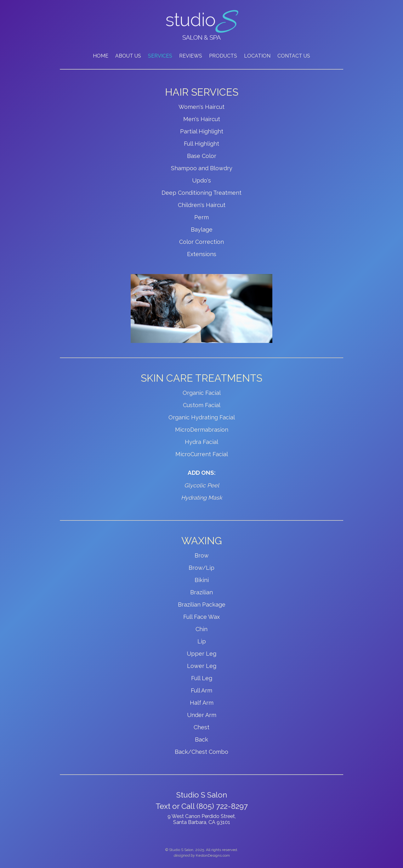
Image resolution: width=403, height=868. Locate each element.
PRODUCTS (223, 56)
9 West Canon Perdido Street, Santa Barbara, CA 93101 (202, 819)
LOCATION (257, 56)
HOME (101, 56)
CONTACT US (294, 56)
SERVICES (160, 56)
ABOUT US (128, 56)
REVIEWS (191, 56)
